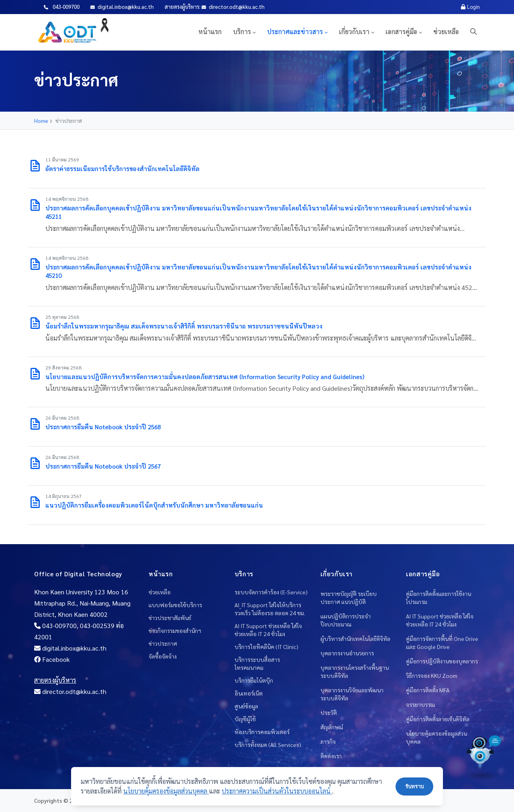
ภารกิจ (328, 741)
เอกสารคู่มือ (401, 32)
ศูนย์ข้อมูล (246, 706)
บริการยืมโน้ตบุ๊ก (254, 680)
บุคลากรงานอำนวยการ (347, 653)
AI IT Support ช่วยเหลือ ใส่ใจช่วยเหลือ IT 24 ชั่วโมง (268, 630)
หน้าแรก (210, 32)
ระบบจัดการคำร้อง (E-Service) (271, 592)
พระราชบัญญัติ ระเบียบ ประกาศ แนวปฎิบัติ (349, 598)
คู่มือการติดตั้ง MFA (428, 690)
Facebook (52, 659)
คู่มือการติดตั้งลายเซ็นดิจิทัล (438, 719)
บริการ (242, 32)
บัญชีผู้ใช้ (245, 719)
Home (41, 121)
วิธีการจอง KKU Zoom (432, 675)
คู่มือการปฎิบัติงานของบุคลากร (442, 661)
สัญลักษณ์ (332, 727)
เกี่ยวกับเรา (354, 32)
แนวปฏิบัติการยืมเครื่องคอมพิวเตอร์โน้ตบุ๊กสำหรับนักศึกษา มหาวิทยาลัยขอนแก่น (154, 505)
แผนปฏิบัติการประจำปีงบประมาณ (346, 620)
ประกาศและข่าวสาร (295, 32)
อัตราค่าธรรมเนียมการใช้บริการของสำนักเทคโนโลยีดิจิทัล (122, 168)
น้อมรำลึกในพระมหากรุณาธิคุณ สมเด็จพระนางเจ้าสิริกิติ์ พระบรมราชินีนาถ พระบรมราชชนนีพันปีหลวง (184, 326)
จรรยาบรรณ (420, 704)
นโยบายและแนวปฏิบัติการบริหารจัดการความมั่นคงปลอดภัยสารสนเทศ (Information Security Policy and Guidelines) (205, 376)
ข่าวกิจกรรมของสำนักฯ (175, 630)
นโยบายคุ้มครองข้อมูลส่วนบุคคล (436, 737)
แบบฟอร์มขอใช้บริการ (175, 605)
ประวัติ (329, 712)
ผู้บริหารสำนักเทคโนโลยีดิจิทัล (355, 639)
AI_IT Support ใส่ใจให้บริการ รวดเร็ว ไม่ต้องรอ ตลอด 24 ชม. (270, 609)
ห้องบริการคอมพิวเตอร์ (262, 732)
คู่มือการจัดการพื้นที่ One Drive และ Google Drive (442, 643)
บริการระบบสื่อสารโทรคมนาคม (257, 663)
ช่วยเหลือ (446, 32)
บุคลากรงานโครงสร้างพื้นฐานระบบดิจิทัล (355, 671)
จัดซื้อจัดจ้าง (163, 656)
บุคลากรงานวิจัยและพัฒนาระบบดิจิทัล (352, 694)
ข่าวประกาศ (163, 643)
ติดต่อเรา (331, 756)
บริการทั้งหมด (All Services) (268, 745)
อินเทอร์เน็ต (249, 693)
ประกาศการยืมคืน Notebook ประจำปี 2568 (103, 427)
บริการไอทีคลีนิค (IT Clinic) (266, 647)
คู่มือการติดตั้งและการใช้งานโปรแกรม (439, 598)
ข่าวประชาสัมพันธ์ (170, 618)
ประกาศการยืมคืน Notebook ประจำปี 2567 (103, 466)
